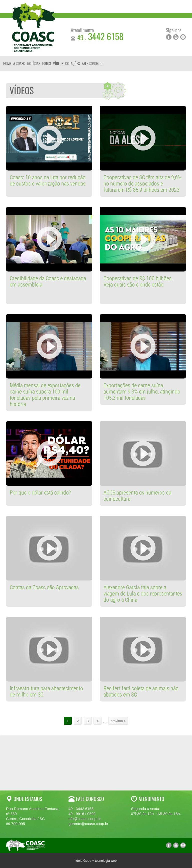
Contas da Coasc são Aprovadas (44, 587)
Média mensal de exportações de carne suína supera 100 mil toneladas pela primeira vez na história (45, 395)
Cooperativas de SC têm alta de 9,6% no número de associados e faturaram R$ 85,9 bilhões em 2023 (142, 184)
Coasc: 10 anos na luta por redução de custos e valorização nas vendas (48, 180)
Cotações (72, 63)
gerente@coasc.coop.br (88, 824)
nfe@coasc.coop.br (85, 819)
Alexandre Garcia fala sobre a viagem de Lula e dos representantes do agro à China (143, 594)
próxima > (118, 721)
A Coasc (19, 63)
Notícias (34, 63)
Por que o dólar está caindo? (40, 493)
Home (7, 63)
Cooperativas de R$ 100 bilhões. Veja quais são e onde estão (138, 281)
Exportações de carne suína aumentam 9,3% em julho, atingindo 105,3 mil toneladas (142, 392)
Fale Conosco (92, 63)
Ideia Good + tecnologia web (96, 861)
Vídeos (58, 63)
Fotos (47, 63)
